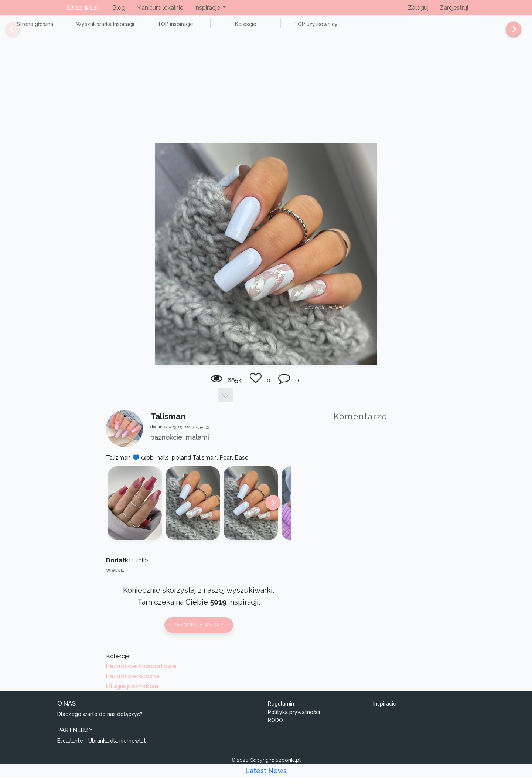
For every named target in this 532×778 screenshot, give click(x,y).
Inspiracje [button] (208, 8)
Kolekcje (207, 28)
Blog (119, 8)
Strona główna (29, 28)
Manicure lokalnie (160, 8)
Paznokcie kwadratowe (141, 674)
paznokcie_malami (180, 445)
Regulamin (281, 712)
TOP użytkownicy (266, 28)
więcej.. (115, 578)
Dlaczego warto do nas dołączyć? (100, 722)
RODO (275, 729)
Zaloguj (418, 8)
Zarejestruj (454, 8)
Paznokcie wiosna (133, 684)
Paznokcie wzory (199, 633)
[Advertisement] (266, 96)
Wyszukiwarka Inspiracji (89, 28)
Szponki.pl (82, 8)
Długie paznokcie (132, 694)
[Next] (511, 33)
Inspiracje (385, 712)
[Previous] (7, 33)
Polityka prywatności (294, 720)
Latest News (266, 771)
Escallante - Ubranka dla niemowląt (102, 749)
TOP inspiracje (148, 28)
